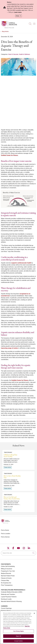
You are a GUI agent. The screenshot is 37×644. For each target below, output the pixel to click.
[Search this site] (18, 553)
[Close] (34, 614)
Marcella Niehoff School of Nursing (11, 601)
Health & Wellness (24, 54)
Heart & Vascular (13, 54)
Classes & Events (6, 578)
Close (18, 16)
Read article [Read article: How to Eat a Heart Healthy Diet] (18, 481)
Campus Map (5, 580)
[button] (35, 23)
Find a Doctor (5, 530)
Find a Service (5, 537)
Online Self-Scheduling (8, 566)
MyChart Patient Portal (8, 576)
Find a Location (6, 534)
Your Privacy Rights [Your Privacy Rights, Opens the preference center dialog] (18, 632)
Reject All (18, 637)
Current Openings (6, 608)
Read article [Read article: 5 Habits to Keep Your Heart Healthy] (18, 460)
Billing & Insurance (7, 569)
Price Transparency (7, 585)
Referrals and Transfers (8, 594)
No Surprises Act (6, 583)
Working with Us (6, 611)
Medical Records (6, 573)
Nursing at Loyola (6, 599)
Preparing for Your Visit (8, 571)
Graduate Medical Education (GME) (12, 592)
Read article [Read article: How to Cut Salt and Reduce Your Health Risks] (18, 502)
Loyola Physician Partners (9, 597)
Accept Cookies (18, 642)
